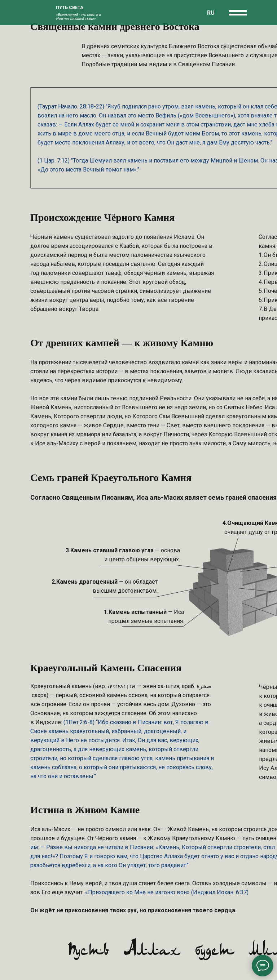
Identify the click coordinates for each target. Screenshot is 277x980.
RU (211, 13)
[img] (41, 13)
